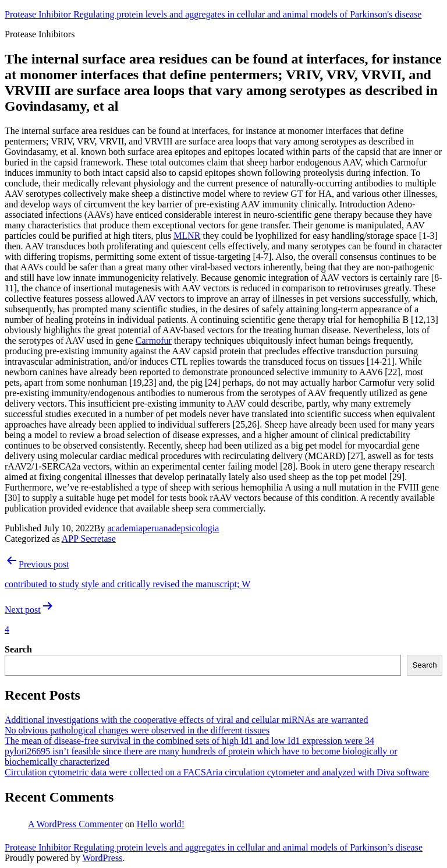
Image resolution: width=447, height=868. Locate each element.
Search (18, 649)
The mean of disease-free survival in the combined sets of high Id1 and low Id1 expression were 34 (189, 741)
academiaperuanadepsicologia (163, 528)
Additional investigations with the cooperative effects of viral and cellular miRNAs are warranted (186, 720)
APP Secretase (89, 539)
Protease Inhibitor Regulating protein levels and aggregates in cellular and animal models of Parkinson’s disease (214, 847)
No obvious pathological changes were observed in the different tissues (137, 730)
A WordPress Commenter (75, 824)
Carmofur (154, 341)
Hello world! (161, 824)
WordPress (102, 858)
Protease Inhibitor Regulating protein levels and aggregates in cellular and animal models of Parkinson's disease (213, 14)
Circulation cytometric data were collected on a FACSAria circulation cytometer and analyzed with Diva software (217, 772)
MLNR (187, 236)
